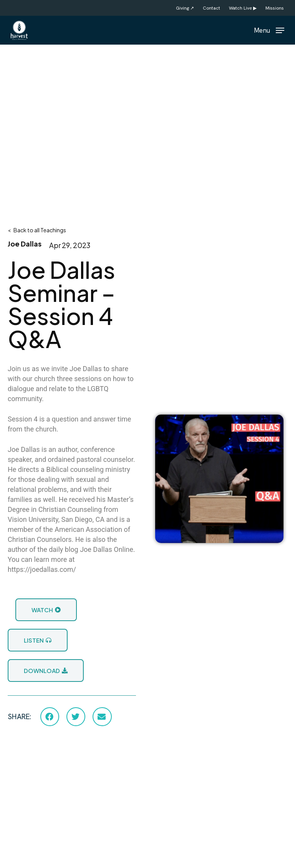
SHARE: (19, 717)
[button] (269, 29)
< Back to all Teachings (37, 230)
